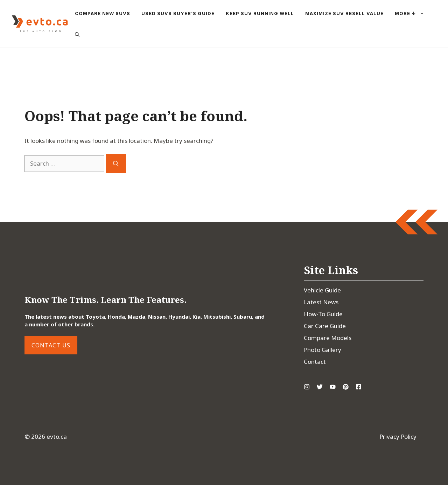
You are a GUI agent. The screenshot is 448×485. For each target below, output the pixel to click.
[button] (77, 34)
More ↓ (412, 13)
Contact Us (51, 345)
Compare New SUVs (103, 13)
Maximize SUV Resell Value (344, 13)
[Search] (116, 164)
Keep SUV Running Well (260, 13)
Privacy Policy (398, 436)
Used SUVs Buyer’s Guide (178, 13)
